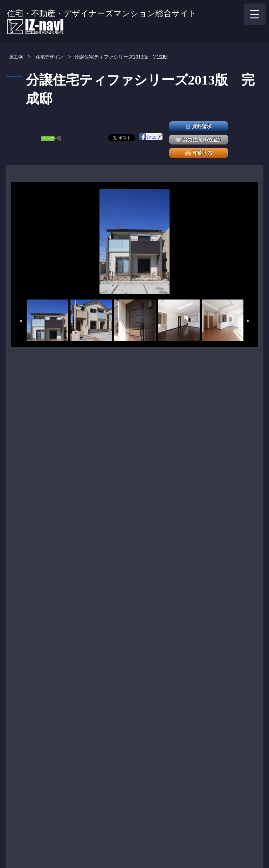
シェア (151, 137)
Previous (20, 321)
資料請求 (199, 126)
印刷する (199, 153)
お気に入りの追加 (199, 140)
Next (249, 321)
